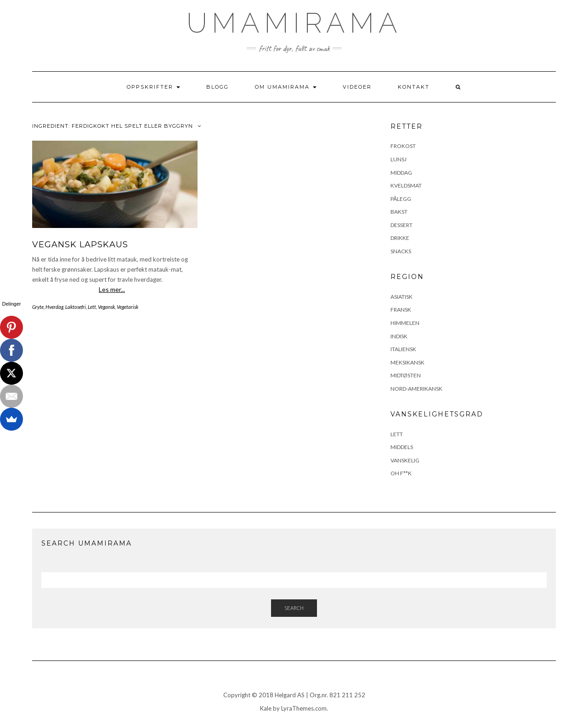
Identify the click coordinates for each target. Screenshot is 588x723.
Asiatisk (401, 297)
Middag (401, 173)
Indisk (399, 336)
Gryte (38, 307)
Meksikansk (407, 362)
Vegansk (106, 307)
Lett (92, 307)
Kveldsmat (406, 185)
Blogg (218, 87)
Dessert (401, 225)
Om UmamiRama (286, 87)
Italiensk (403, 349)
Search (294, 608)
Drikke (400, 238)
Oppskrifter (153, 87)
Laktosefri (76, 307)
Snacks (401, 251)
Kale (266, 708)
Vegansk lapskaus (80, 245)
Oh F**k (401, 473)
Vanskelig (405, 460)
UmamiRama (294, 23)
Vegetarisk (127, 307)
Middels (402, 447)
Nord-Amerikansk (416, 389)
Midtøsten (406, 375)
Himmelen (405, 323)
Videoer (357, 87)
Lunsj (399, 159)
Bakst (399, 212)
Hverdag (54, 307)
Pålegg (401, 199)
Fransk (401, 310)
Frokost (403, 146)
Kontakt (414, 87)
